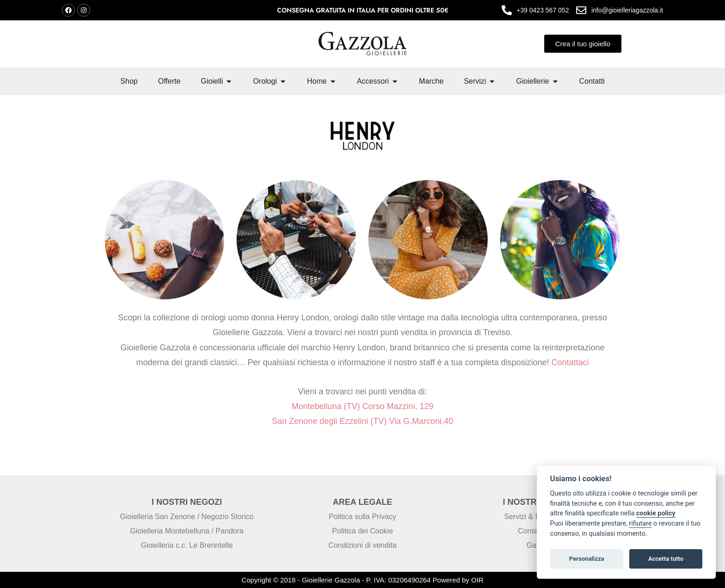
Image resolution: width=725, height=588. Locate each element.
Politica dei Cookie (362, 531)
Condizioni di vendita (362, 545)
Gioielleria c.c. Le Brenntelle (187, 545)
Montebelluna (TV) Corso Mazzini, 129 (362, 406)
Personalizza (587, 559)
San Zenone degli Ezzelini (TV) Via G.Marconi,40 (362, 421)
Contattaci (569, 362)
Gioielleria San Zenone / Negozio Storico (187, 517)
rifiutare (640, 524)
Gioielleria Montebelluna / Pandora (187, 531)
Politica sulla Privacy (362, 517)
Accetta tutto (666, 559)
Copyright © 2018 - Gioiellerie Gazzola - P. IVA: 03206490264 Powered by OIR (362, 580)
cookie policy (656, 513)
